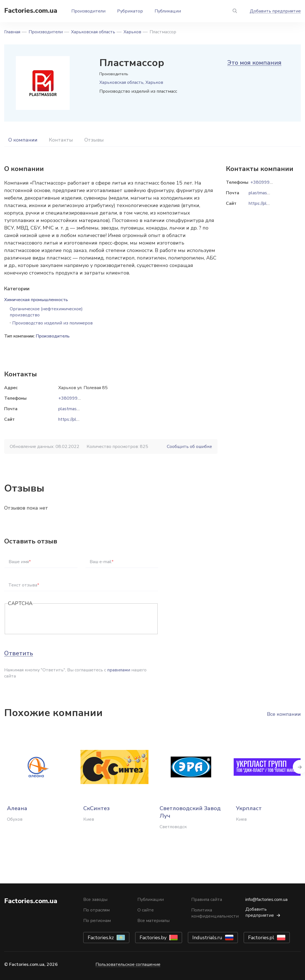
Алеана (17, 808)
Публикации (168, 11)
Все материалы (153, 921)
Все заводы (95, 900)
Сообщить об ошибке (189, 447)
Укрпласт (249, 808)
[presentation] (50, 619)
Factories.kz (101, 938)
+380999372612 (76, 398)
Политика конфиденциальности (215, 913)
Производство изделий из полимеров (52, 323)
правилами (119, 670)
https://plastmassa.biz (80, 419)
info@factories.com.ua (266, 900)
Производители (88, 11)
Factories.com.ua (31, 11)
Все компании (284, 714)
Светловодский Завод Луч (190, 812)
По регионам (97, 921)
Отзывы (94, 140)
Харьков (132, 32)
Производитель (53, 336)
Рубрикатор (130, 11)
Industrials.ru (207, 938)
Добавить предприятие (275, 11)
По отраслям (96, 910)
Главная (12, 32)
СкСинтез (96, 808)
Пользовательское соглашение (128, 964)
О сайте (146, 910)
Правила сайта (207, 900)
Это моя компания (254, 63)
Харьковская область (93, 32)
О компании (23, 140)
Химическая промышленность (36, 300)
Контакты (61, 140)
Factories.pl (261, 938)
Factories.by (153, 938)
